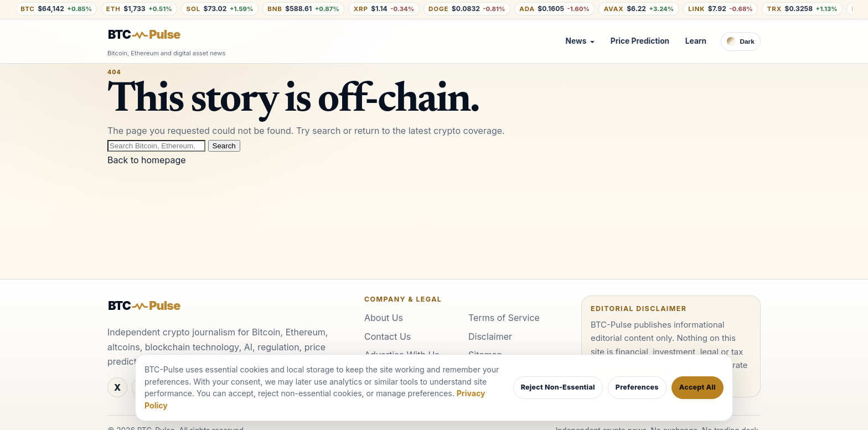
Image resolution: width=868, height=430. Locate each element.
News (576, 41)
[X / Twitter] (117, 387)
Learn (696, 41)
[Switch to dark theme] (741, 42)
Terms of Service (504, 318)
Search (224, 146)
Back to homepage (147, 160)
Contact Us (387, 336)
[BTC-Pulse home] (153, 35)
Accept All (697, 387)
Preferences (637, 387)
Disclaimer (490, 336)
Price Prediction (640, 41)
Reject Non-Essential (558, 387)
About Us (384, 318)
